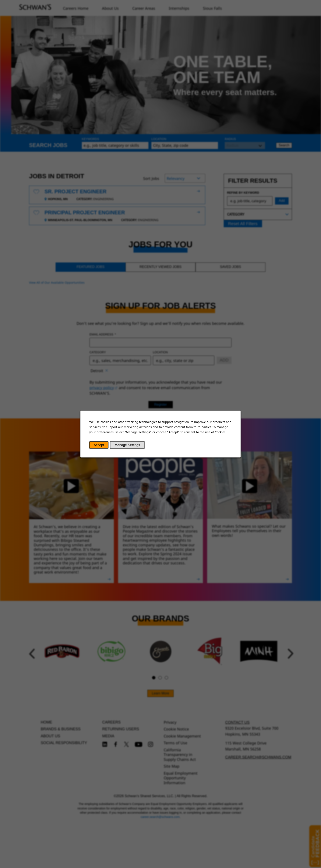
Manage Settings (127, 445)
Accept (99, 445)
